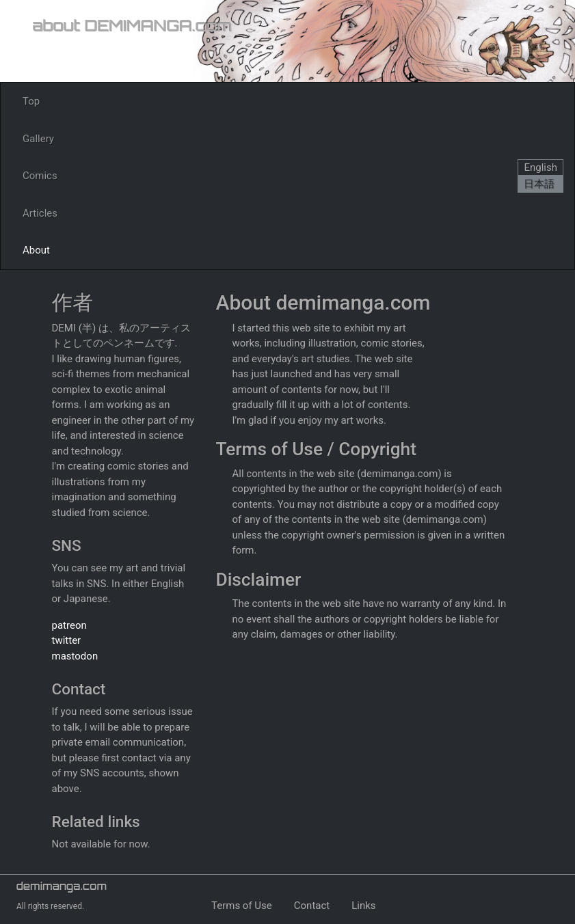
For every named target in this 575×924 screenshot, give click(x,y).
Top (31, 101)
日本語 (539, 184)
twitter (67, 640)
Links (363, 906)
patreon (69, 625)
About (36, 250)
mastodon (75, 656)
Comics (40, 176)
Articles (40, 213)
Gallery (38, 139)
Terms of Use (242, 906)
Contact (312, 906)
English (540, 167)
